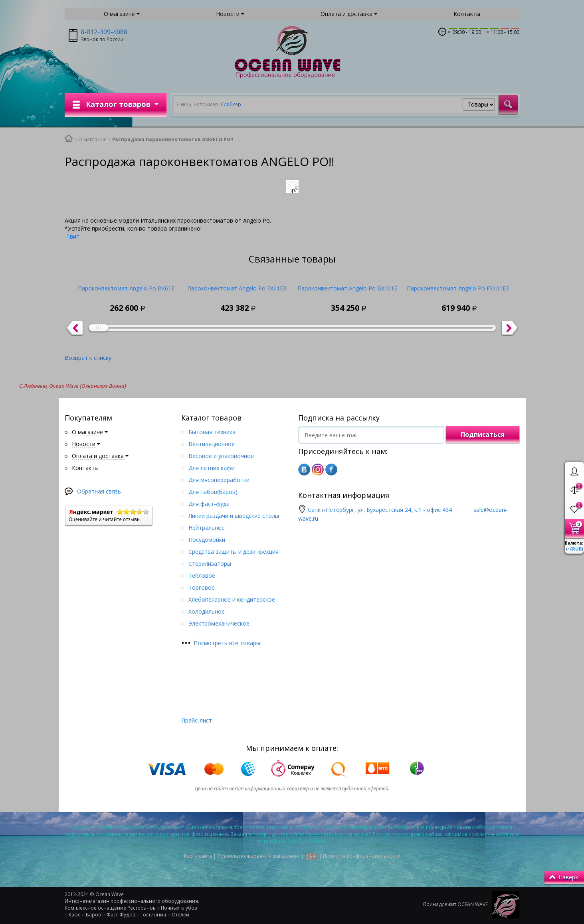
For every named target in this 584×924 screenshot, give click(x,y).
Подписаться (483, 434)
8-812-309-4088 (104, 32)
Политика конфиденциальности (362, 856)
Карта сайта (198, 856)
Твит (73, 236)
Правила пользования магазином (258, 856)
